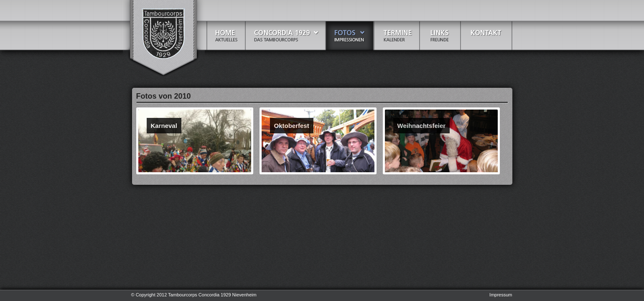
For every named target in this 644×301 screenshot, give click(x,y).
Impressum (501, 295)
